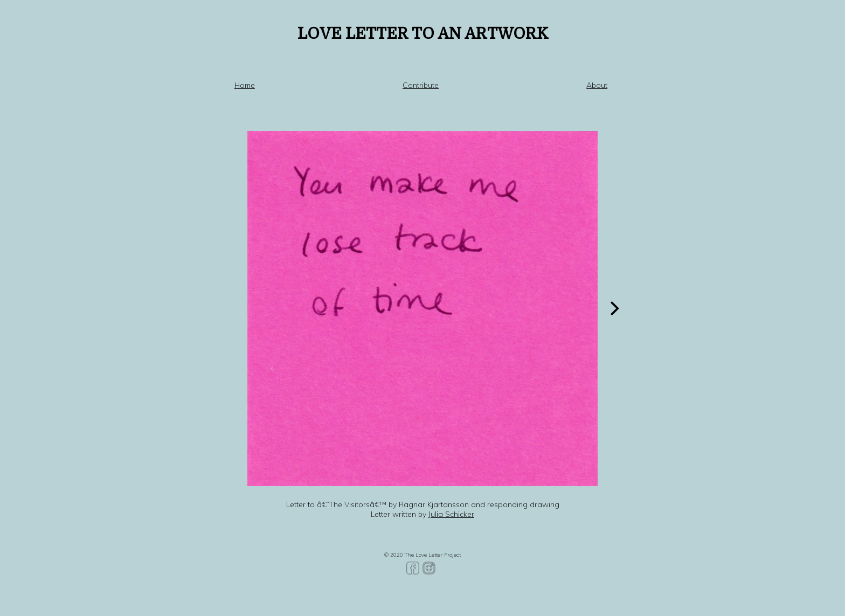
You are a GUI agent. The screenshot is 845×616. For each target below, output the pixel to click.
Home (245, 85)
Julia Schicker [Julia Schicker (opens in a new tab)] (451, 514)
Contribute (421, 85)
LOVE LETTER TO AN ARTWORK (423, 34)
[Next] (613, 308)
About (597, 85)
